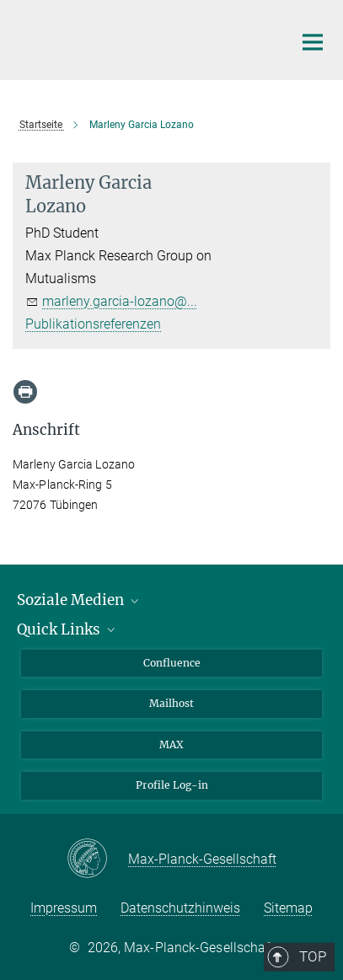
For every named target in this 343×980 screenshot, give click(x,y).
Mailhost (171, 703)
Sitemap (288, 908)
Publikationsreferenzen (93, 324)
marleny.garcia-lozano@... (120, 301)
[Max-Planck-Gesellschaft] (97, 860)
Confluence (172, 663)
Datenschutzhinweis (180, 908)
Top (307, 581)
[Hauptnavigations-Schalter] (313, 42)
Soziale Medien (79, 600)
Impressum (64, 908)
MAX (171, 744)
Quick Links (67, 629)
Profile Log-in (172, 785)
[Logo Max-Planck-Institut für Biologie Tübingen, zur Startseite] (140, 38)
